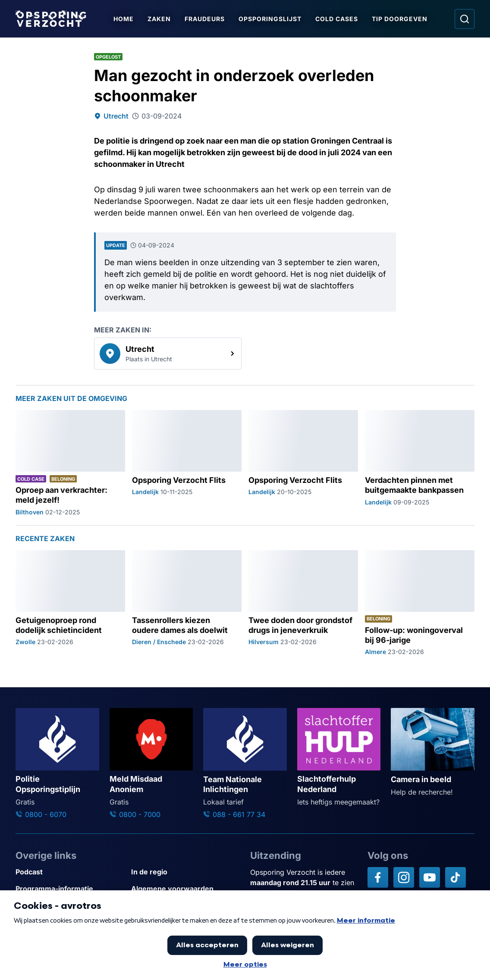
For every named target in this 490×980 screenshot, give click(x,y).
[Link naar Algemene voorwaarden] (185, 889)
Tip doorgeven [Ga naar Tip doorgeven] (400, 19)
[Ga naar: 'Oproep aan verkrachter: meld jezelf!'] (70, 463)
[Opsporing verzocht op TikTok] (455, 877)
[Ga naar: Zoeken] (465, 19)
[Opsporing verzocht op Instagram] (404, 877)
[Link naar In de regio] (185, 872)
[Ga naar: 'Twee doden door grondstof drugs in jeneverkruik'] (303, 603)
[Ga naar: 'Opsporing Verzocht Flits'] (187, 463)
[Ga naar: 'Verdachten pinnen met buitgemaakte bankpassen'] (420, 463)
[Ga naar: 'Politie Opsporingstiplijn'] (57, 764)
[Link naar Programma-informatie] (70, 889)
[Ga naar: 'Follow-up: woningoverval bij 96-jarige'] (420, 603)
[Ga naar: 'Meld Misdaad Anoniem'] (151, 764)
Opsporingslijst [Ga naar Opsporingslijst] (270, 19)
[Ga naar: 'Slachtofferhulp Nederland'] (339, 758)
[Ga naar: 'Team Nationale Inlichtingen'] (245, 764)
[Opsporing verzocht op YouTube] (430, 877)
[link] (168, 354)
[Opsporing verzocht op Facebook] (378, 877)
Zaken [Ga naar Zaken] (159, 19)
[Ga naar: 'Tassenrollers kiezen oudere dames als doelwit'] (187, 603)
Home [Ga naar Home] (124, 19)
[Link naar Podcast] (70, 872)
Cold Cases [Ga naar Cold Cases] (337, 19)
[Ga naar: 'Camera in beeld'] (433, 753)
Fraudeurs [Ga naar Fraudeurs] (205, 19)
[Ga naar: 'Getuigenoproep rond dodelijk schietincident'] (70, 603)
